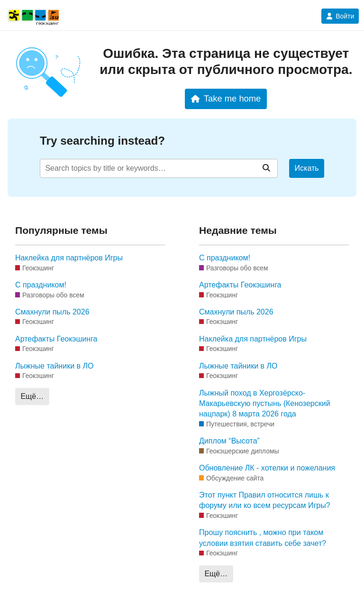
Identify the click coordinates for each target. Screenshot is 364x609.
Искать (307, 168)
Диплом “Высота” (229, 441)
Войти (340, 16)
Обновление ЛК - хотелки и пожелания (267, 468)
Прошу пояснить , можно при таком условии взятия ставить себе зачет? (263, 538)
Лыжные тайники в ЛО (54, 366)
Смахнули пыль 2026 (52, 312)
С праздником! (41, 285)
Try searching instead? (102, 141)
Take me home (226, 98)
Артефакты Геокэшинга (56, 339)
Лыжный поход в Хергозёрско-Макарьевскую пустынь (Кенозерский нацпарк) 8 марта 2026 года (265, 404)
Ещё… (32, 396)
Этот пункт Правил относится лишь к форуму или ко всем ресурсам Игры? (265, 500)
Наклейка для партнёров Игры (69, 258)
